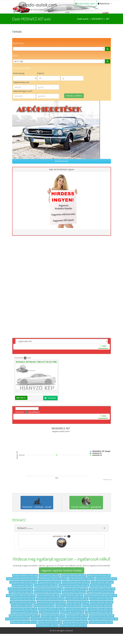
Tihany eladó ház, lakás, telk (77, 599)
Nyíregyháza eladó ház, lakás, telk (23, 582)
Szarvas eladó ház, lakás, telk (46, 585)
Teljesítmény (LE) (21, 82)
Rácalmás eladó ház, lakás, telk (76, 622)
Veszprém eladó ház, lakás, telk (21, 589)
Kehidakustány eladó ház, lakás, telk (53, 579)
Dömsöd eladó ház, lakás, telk (100, 609)
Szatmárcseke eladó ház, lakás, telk (50, 599)
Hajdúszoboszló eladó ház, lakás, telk (74, 585)
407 (108, 19)
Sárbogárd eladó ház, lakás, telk (44, 619)
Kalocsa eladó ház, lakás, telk (101, 599)
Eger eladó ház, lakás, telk (22, 585)
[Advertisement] (62, 268)
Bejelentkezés (104, 3)
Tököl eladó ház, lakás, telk (47, 626)
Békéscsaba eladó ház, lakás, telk (24, 622)
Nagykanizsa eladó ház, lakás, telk (100, 592)
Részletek (50, 398)
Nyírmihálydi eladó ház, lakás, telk (73, 626)
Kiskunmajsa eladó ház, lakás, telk (99, 612)
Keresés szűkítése (74, 96)
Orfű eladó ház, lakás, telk (101, 585)
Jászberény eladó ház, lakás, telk (24, 609)
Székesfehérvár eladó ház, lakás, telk (21, 596)
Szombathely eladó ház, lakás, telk (76, 582)
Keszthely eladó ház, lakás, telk (23, 599)
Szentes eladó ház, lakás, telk (101, 622)
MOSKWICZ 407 (61, 541)
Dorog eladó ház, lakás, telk (72, 596)
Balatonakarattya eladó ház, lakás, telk (24, 616)
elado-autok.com (40, 5)
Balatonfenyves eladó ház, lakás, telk (72, 619)
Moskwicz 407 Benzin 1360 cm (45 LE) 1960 (36, 362)
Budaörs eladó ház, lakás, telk (53, 616)
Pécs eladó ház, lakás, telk (49, 575)
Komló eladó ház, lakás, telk (102, 582)
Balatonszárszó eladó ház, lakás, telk (97, 606)
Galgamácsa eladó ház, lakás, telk (24, 612)
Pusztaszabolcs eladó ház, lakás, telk (103, 619)
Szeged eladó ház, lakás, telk (49, 582)
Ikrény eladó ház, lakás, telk (78, 602)
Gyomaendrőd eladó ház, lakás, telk (51, 602)
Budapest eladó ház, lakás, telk (25, 575)
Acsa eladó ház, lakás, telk (22, 606)
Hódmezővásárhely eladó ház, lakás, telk (101, 596)
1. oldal (103, 346)
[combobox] (59, 49)
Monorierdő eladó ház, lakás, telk (48, 592)
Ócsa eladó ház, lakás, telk (77, 616)
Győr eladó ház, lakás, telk (106, 579)
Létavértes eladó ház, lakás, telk (23, 602)
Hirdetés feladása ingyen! (85, 3)
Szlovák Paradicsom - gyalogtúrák (86, 503)
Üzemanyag (19, 73)
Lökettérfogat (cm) (23, 91)
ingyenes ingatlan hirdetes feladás (62, 570)
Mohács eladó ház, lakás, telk (50, 622)
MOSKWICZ (97, 19)
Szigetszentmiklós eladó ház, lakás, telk (22, 579)
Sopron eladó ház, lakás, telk (76, 589)
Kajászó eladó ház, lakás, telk (72, 612)
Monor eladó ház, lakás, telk (48, 596)
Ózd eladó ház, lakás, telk (76, 609)
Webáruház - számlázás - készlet (37, 503)
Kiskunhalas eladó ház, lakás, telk (51, 609)
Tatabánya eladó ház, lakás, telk (68, 606)
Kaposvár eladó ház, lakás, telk (101, 616)
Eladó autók (83, 19)
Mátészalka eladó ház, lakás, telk (102, 589)
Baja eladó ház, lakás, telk (44, 606)
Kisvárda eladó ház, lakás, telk (17, 619)
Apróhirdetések (62, 161)
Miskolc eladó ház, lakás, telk (99, 575)
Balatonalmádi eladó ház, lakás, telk (49, 589)
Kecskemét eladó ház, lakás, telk (82, 579)
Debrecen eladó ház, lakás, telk (73, 575)
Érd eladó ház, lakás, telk (49, 612)
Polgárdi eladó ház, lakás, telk (21, 592)
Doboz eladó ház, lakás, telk (102, 602)
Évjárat (41, 73)
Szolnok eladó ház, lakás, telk (74, 592)
